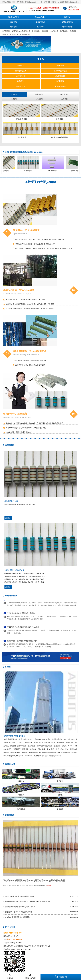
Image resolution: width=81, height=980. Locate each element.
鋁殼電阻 (5, 34)
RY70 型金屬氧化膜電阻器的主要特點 (21, 614)
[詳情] (49, 885)
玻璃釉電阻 (64, 31)
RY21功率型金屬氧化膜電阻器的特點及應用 (23, 627)
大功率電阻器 (25, 34)
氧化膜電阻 (36, 31)
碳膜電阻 (13, 22)
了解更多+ (8, 518)
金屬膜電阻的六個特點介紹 (14, 570)
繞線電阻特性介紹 (11, 501)
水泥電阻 (64, 99)
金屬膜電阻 (39, 94)
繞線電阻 (13, 27)
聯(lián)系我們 (67, 27)
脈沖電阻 (73, 31)
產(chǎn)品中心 (40, 17)
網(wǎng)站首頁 (13, 17)
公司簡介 (40, 27)
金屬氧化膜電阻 (67, 22)
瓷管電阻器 (14, 34)
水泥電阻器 (54, 31)
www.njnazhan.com (24, 949)
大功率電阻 (39, 99)
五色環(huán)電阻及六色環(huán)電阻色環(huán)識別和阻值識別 (34, 881)
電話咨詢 (61, 977)
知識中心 (67, 17)
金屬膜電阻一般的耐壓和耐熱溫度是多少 (22, 641)
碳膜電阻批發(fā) (50, 2)
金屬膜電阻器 (40, 22)
